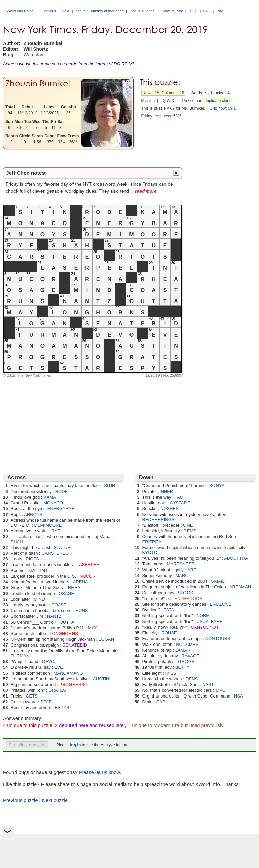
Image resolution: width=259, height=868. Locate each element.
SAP (161, 702)
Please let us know (99, 772)
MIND (39, 599)
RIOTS (32, 559)
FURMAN (20, 656)
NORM (203, 616)
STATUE (62, 547)
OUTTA (67, 622)
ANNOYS (33, 514)
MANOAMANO (68, 673)
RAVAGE (191, 656)
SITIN (109, 486)
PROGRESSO (74, 685)
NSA (239, 696)
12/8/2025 (50, 113)
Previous (49, 11)
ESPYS (62, 707)
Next (66, 11)
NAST (208, 685)
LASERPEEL (89, 565)
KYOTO (150, 553)
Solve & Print (172, 11)
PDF (194, 11)
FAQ (207, 11)
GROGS (186, 662)
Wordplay (34, 55)
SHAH (17, 542)
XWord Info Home (19, 11)
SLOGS (185, 593)
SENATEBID (75, 645)
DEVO (48, 662)
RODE (62, 491)
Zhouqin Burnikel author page (99, 11)
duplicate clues (218, 101)
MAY (93, 628)
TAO (179, 497)
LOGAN (107, 639)
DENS (192, 679)
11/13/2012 (27, 113)
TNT (43, 570)
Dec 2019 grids (142, 11)
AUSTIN (101, 679)
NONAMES (187, 644)
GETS (32, 696)
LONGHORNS (64, 634)
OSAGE (66, 593)
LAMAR (183, 650)
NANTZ (54, 616)
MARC (182, 575)
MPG (221, 690)
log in (75, 745)
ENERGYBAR (61, 509)
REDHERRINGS (158, 519)
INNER (166, 491)
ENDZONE (221, 604)
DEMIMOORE (48, 525)
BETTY (182, 667)
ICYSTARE (179, 503)
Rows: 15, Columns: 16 (163, 93)
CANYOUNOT (205, 627)
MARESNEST (180, 564)
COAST (59, 605)
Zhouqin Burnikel (38, 84)
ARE (192, 570)
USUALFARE (209, 621)
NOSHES (169, 509)
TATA (169, 610)
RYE (56, 531)
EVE (59, 667)
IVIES (170, 673)
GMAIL (218, 581)
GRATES (57, 690)
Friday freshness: (156, 116)
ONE (188, 525)
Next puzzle (55, 800)
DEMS (190, 531)
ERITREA (151, 542)
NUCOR (88, 576)
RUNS (82, 611)
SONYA (217, 486)
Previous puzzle (20, 800)
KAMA (50, 497)
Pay (220, 11)
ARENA (80, 582)
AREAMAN (240, 587)
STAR (46, 702)
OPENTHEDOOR (185, 598)
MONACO (53, 503)
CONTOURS (218, 639)
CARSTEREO (55, 553)
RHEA (74, 588)
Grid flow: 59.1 (223, 108)
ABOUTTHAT (237, 558)
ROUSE (169, 633)
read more (146, 191)
